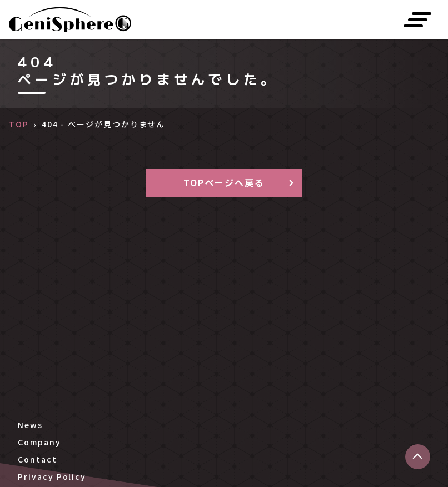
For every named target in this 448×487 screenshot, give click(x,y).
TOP (19, 124)
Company (39, 442)
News (30, 425)
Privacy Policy (52, 476)
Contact (37, 459)
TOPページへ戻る (224, 182)
